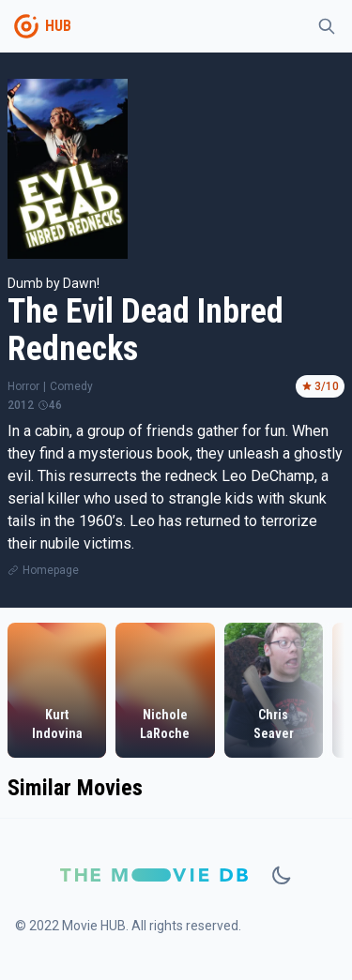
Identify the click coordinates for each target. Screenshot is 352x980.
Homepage (51, 570)
